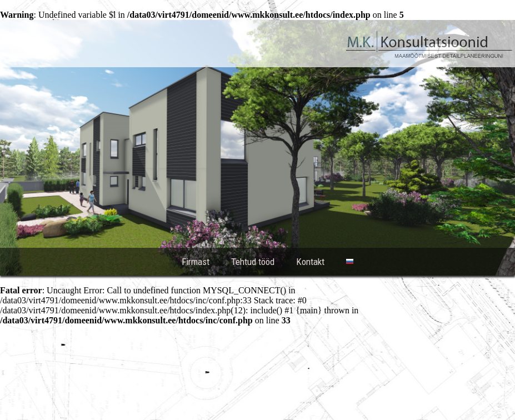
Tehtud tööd (253, 262)
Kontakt (310, 262)
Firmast (196, 262)
